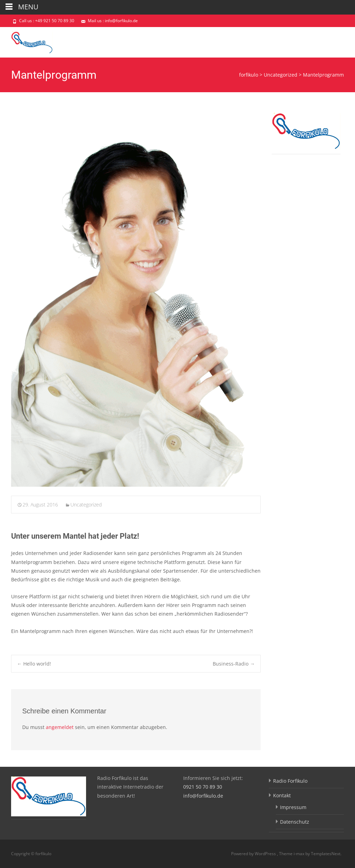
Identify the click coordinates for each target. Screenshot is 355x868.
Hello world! (34, 664)
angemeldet (60, 727)
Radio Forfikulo (290, 781)
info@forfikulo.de (203, 796)
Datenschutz (295, 822)
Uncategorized (86, 505)
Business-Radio (234, 664)
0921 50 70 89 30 (203, 787)
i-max (299, 854)
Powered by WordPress (254, 854)
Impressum (293, 807)
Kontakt (282, 795)
